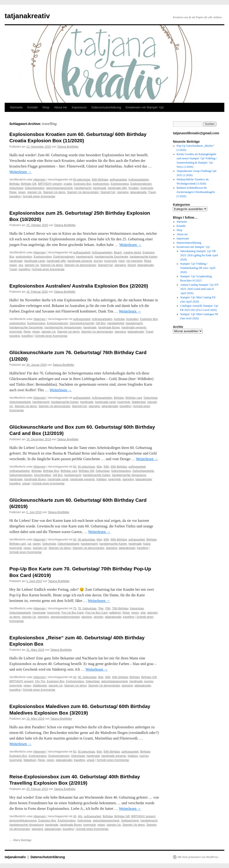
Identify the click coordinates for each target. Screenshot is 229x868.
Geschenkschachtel (82, 323)
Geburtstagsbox (35, 188)
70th (108, 608)
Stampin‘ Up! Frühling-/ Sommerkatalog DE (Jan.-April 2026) (198, 268)
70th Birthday (120, 608)
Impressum (79, 107)
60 (75, 467)
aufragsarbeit (137, 540)
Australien (132, 319)
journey (98, 261)
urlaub (26, 484)
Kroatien (134, 188)
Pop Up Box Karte (73, 613)
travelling (15, 196)
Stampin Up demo (54, 192)
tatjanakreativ (27, 16)
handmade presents (80, 261)
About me (61, 107)
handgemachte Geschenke (111, 257)
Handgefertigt (116, 323)
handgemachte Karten (143, 257)
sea (21, 265)
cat (29, 544)
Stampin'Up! (108, 192)
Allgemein (40, 180)
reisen (22, 192)
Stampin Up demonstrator (83, 192)
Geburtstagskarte (20, 402)
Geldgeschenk (130, 821)
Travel (152, 192)
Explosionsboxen (141, 184)
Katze (147, 544)
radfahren (115, 613)
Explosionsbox (120, 184)
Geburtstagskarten (21, 475)
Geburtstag (16, 188)
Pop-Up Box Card (97, 613)
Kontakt (32, 107)
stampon (87, 617)
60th (106, 467)
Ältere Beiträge (20, 840)
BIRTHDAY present (50, 184)
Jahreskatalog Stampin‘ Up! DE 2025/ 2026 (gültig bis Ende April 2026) (199, 255)
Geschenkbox (42, 475)
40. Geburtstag (87, 677)
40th (108, 677)
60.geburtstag (82, 180)
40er (101, 677)
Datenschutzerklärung (106, 107)
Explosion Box (82, 184)
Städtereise (139, 402)
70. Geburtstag (87, 608)
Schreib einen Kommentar (39, 196)
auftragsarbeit (118, 180)
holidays (101, 479)
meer (122, 261)
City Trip (40, 681)
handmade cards (34, 261)
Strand (131, 265)
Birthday (14, 184)
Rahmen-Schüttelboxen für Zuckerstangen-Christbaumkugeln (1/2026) (196, 192)
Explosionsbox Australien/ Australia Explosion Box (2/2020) (79, 286)
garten (37, 544)
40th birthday (120, 677)
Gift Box (101, 323)
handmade (100, 188)
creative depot (132, 253)
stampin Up (34, 192)
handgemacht (83, 188)
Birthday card (134, 398)
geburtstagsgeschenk (59, 188)
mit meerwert (134, 261)
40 (75, 677)
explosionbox (101, 184)
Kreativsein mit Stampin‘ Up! (145, 107)
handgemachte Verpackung (129, 475)
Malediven (30, 760)
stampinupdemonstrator (65, 617)
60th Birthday (100, 180)
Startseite (16, 107)
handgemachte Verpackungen (63, 327)
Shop (46, 107)
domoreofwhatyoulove (23, 821)
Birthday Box (51, 471)
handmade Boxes (109, 327)
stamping (123, 192)
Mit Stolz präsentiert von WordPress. (198, 857)
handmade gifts (117, 188)
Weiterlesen (20, 172)
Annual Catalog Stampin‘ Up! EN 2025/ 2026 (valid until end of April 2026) (199, 289)
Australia (119, 319)
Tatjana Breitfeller (68, 147)
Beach (118, 253)
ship (143, 613)
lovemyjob (147, 188)
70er (101, 608)
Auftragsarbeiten (139, 180)
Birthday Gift (29, 184)
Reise (13, 192)
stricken (98, 617)
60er (99, 467)
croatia (68, 184)
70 (75, 608)
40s (80, 816)
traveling (15, 336)
